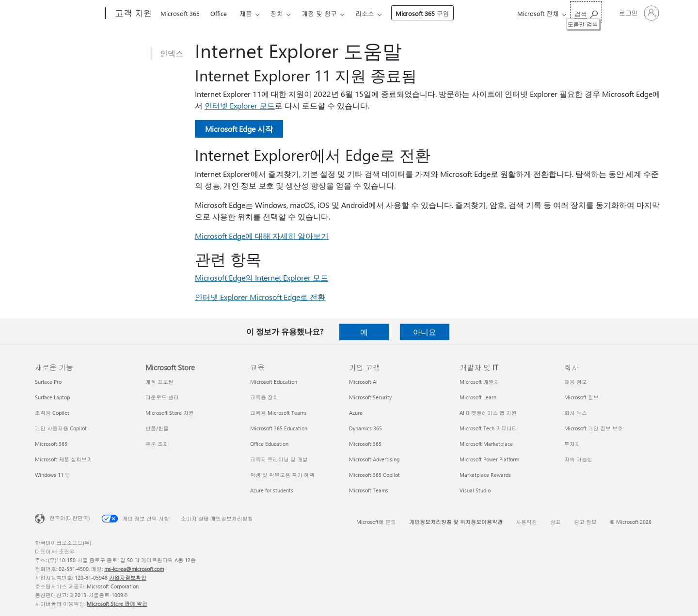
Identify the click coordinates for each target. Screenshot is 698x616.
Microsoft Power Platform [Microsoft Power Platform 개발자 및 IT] (489, 459)
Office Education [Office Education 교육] (269, 444)
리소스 (365, 13)
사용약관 (526, 522)
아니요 (425, 332)
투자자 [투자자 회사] (572, 444)
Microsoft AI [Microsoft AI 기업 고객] (363, 382)
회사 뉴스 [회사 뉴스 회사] (576, 413)
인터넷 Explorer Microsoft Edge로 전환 (260, 297)
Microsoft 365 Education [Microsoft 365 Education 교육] (279, 428)
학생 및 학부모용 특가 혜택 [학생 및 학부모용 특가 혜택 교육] (282, 475)
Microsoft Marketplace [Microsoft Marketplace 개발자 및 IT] (486, 444)
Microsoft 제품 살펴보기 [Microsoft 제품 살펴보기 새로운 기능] (63, 459)
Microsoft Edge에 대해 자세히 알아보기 (262, 236)
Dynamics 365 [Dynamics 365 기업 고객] (365, 428)
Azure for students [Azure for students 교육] (272, 490)
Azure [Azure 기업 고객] (356, 413)
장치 (277, 13)
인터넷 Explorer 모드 (240, 105)
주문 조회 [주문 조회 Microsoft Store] (157, 444)
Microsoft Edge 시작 (239, 129)
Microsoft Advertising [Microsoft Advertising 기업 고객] (374, 459)
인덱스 (172, 53)
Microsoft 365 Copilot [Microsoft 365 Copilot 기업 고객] (374, 475)
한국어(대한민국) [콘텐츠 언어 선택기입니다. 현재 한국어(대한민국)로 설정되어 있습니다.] (70, 518)
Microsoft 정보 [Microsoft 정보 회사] (581, 397)
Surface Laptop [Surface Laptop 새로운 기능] (52, 397)
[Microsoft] (68, 14)
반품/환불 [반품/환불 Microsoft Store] (157, 428)
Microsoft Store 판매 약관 (117, 604)
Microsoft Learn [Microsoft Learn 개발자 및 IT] (478, 397)
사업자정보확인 (128, 577)
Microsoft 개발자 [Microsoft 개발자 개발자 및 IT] (479, 382)
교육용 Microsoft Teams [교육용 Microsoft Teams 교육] (278, 413)
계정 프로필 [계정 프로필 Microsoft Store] (159, 382)
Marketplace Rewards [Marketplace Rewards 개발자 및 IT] (485, 475)
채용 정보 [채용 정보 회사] (576, 382)
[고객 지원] (133, 14)
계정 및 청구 (319, 13)
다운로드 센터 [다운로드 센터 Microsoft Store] (162, 397)
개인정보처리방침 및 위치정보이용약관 (456, 522)
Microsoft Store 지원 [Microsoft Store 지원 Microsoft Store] (170, 413)
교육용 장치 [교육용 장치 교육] (264, 397)
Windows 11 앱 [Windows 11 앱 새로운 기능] (53, 475)
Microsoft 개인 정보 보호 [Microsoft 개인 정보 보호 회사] (594, 428)
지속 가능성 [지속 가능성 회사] (578, 459)
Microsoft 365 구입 (422, 13)
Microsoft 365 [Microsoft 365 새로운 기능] (51, 444)
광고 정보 (585, 522)
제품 (246, 13)
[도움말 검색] (586, 12)
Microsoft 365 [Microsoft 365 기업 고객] (365, 444)
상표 (555, 522)
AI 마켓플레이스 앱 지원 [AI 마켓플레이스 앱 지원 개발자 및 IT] (488, 413)
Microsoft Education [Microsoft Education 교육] (274, 382)
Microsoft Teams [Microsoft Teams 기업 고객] (369, 490)
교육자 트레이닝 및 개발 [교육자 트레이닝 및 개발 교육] (279, 459)
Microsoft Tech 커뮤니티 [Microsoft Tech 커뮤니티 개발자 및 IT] (488, 428)
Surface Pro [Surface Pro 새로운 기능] (48, 382)
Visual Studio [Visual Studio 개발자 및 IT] (475, 490)
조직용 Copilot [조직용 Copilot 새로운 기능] (52, 413)
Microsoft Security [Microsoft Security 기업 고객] (370, 397)
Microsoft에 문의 (376, 522)
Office (219, 13)
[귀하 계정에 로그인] (638, 13)
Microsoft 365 (180, 13)
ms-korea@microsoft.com (134, 569)
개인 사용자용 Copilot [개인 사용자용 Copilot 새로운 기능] (61, 428)
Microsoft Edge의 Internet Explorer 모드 (262, 277)
